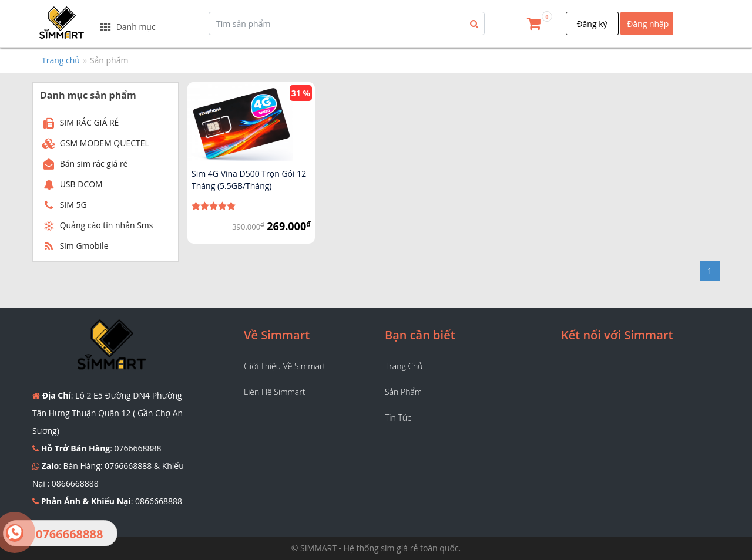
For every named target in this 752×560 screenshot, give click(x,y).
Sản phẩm (403, 392)
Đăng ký (592, 24)
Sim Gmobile (74, 246)
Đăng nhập (648, 24)
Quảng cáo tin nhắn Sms (97, 225)
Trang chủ (61, 60)
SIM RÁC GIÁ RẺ (79, 122)
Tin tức (398, 418)
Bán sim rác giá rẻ (84, 163)
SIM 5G (63, 205)
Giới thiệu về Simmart (285, 366)
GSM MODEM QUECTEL (95, 143)
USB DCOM (71, 184)
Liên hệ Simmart (274, 392)
